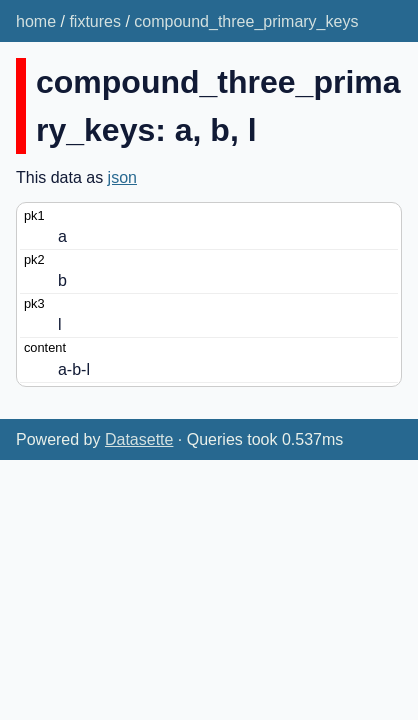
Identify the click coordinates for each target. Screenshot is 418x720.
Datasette (139, 439)
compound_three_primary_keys (246, 21)
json (122, 177)
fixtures (95, 21)
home (36, 21)
